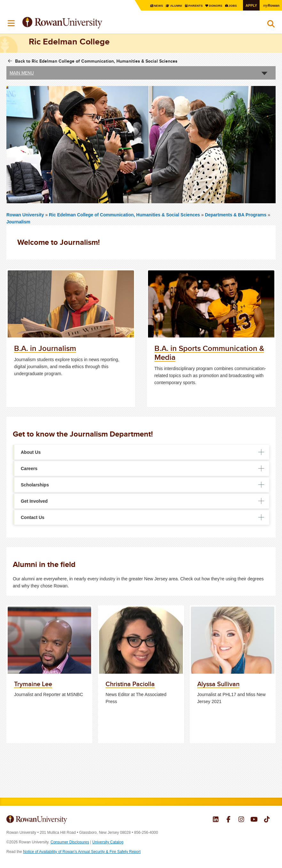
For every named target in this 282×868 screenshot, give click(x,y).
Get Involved (34, 501)
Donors (213, 6)
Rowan (271, 5)
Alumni (171, 6)
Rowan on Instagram (241, 820)
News (153, 6)
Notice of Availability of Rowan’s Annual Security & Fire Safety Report (82, 852)
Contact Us (33, 517)
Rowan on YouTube (254, 820)
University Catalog (108, 842)
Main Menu (22, 73)
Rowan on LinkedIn (216, 820)
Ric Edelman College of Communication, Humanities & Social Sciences (125, 214)
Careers (29, 469)
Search (271, 25)
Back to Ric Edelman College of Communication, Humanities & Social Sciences (96, 61)
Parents (192, 6)
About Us (31, 452)
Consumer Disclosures (70, 842)
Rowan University (78, 23)
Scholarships (35, 485)
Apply (250, 5)
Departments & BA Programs (236, 214)
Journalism (18, 221)
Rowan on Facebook (228, 820)
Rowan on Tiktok (267, 820)
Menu (12, 23)
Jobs (231, 6)
